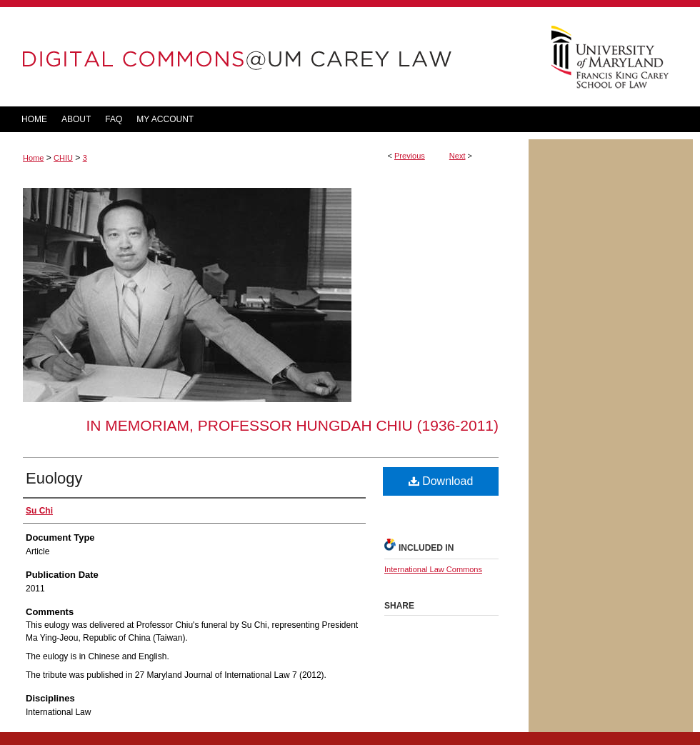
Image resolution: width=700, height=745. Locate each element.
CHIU (63, 158)
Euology (54, 478)
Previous (410, 156)
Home (33, 158)
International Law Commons (433, 569)
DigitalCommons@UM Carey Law (264, 57)
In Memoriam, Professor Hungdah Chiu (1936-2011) (292, 425)
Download (441, 481)
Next (457, 156)
